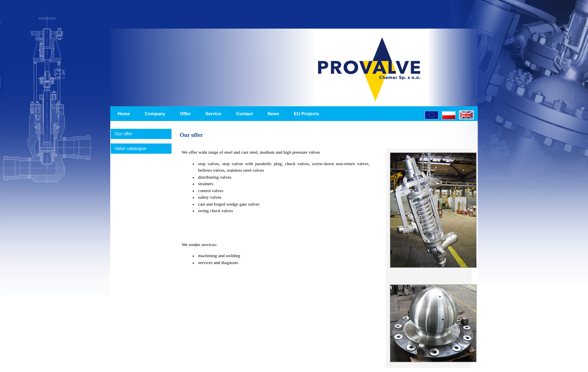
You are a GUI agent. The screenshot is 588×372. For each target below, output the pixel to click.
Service (213, 114)
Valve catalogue (130, 148)
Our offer (124, 134)
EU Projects (307, 114)
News (273, 114)
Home (124, 114)
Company (155, 114)
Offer (185, 114)
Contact (244, 114)
